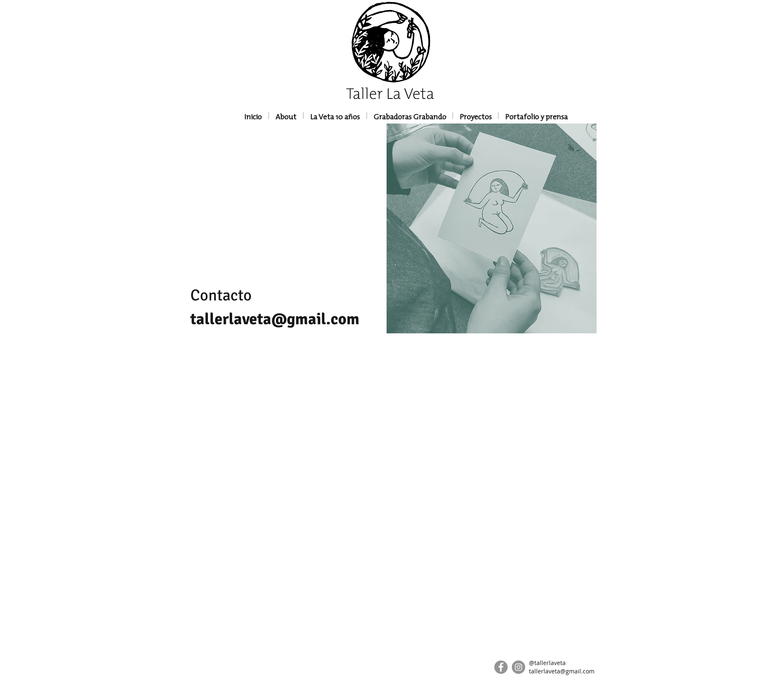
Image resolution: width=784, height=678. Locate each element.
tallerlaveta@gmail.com (275, 319)
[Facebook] (501, 667)
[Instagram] (518, 667)
